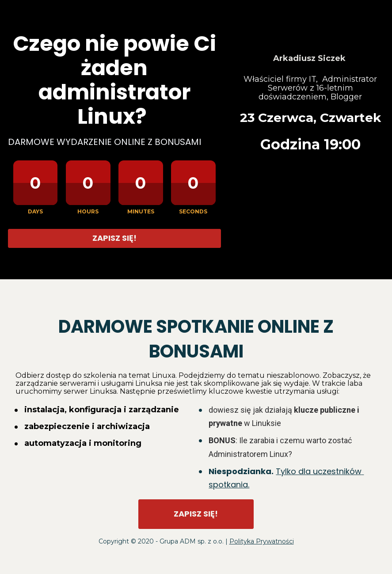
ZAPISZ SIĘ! (114, 238)
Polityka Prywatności (262, 541)
